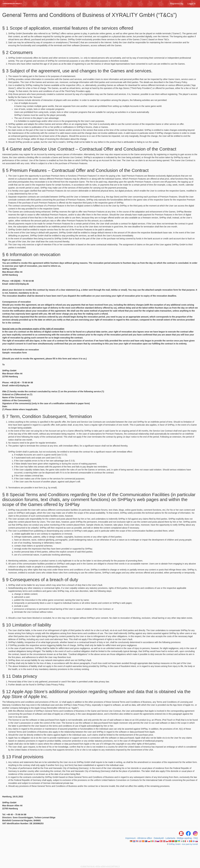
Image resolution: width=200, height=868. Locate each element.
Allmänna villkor (145, 838)
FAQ (196, 838)
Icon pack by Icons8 (190, 844)
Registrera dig (176, 4)
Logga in (191, 4)
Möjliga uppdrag (184, 838)
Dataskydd (159, 838)
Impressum (131, 838)
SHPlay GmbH (175, 844)
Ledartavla (170, 838)
